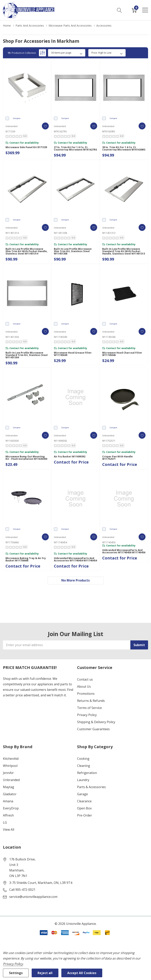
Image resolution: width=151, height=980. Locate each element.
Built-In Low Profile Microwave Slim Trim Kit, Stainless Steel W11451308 (73, 251)
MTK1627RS (60, 131)
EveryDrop (11, 808)
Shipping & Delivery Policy (96, 722)
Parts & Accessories (91, 787)
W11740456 (109, 542)
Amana (8, 801)
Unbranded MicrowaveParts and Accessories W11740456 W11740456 (124, 551)
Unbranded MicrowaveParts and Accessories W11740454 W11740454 (75, 559)
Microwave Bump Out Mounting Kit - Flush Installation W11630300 (26, 458)
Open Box (84, 808)
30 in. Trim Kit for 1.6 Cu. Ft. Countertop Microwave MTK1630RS (124, 149)
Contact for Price (71, 462)
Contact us (85, 679)
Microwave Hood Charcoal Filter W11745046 (122, 354)
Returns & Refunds (91, 701)
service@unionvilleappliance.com (33, 897)
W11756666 (12, 542)
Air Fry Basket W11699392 (70, 457)
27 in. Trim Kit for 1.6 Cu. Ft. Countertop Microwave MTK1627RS (75, 149)
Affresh (8, 815)
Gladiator (10, 794)
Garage (82, 794)
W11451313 (109, 233)
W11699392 (60, 441)
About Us (84, 686)
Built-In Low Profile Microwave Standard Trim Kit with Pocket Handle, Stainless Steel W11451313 (124, 251)
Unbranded (11, 780)
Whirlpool (10, 766)
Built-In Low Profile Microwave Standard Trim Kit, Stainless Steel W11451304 (27, 355)
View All (9, 830)
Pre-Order (85, 815)
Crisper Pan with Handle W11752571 (117, 458)
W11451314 (12, 233)
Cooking (83, 759)
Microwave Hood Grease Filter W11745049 (73, 354)
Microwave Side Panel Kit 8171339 (26, 147)
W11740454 (60, 542)
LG (5, 822)
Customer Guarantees (93, 729)
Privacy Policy (87, 715)
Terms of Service (89, 708)
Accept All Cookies (82, 973)
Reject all (45, 973)
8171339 (10, 131)
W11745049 (60, 337)
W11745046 (109, 337)
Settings (16, 973)
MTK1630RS (109, 131)
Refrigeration (87, 773)
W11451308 (60, 233)
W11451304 (12, 337)
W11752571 (109, 441)
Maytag (9, 787)
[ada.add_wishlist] (45, 126)
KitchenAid (11, 759)
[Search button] (119, 10)
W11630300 (12, 441)
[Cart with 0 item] (134, 10)
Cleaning (84, 766)
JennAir (8, 773)
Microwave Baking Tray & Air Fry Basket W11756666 (26, 559)
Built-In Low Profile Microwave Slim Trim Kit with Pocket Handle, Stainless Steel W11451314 (26, 251)
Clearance (84, 801)
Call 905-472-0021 (22, 890)
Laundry (83, 780)
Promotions (86, 694)
